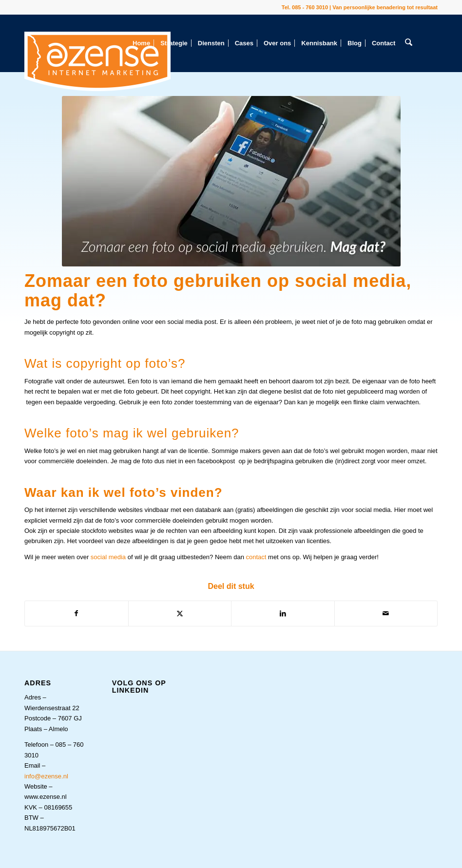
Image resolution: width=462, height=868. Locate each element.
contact (256, 557)
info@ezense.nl (46, 776)
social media (108, 557)
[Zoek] (408, 43)
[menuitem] (141, 43)
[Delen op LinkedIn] (283, 613)
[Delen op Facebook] (77, 613)
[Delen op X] (180, 613)
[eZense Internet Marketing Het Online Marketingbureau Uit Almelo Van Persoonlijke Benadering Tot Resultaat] (97, 61)
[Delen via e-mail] (386, 613)
